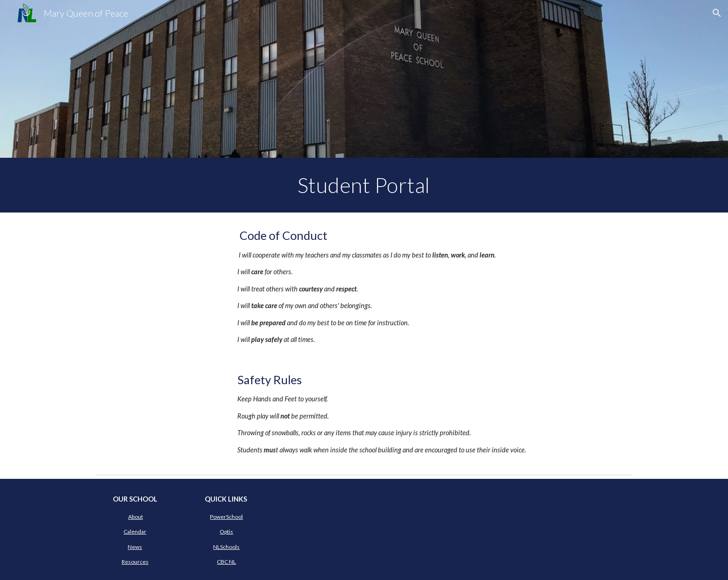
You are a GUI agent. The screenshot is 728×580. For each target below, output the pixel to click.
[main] (364, 185)
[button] (717, 13)
